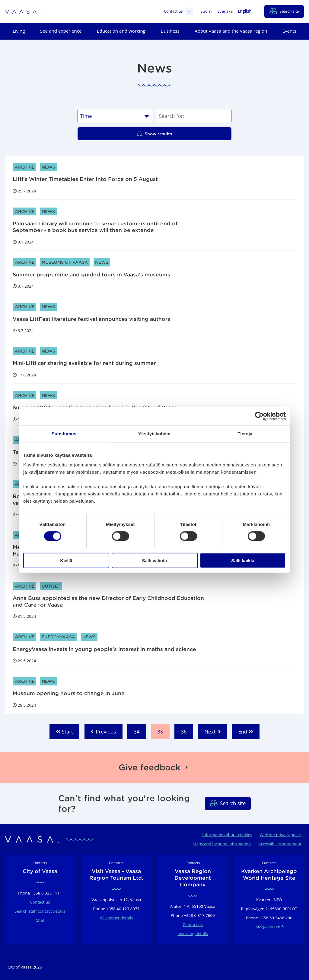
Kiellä (66, 560)
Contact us (178, 11)
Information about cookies (227, 835)
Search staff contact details (40, 911)
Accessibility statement (280, 844)
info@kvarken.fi (269, 927)
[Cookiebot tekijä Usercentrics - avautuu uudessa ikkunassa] (259, 416)
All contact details (116, 918)
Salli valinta (155, 560)
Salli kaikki (243, 560)
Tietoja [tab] (245, 434)
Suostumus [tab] (64, 434)
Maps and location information (222, 844)
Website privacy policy (281, 835)
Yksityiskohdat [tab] (154, 434)
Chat (40, 920)
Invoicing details (193, 933)
